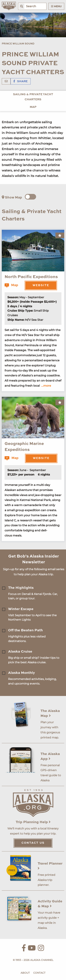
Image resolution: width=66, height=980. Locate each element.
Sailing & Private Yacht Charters (33, 97)
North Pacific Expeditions (31, 277)
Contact (39, 973)
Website (41, 285)
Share (21, 82)
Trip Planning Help (33, 822)
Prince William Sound (18, 44)
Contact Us (33, 843)
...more (46, 386)
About (25, 973)
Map (33, 107)
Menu (56, 6)
